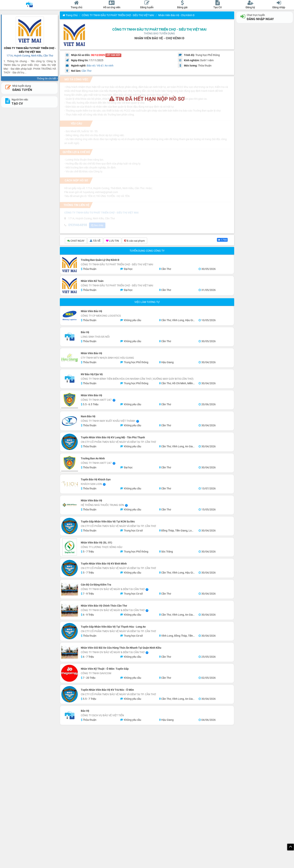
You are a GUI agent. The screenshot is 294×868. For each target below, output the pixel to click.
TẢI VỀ (95, 241)
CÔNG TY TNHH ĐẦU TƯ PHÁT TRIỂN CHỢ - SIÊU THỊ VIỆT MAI (118, 15)
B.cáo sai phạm (135, 241)
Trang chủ (70, 15)
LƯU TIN (112, 241)
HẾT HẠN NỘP (113, 55)
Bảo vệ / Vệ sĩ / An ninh (100, 66)
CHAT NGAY (76, 241)
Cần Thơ (86, 71)
